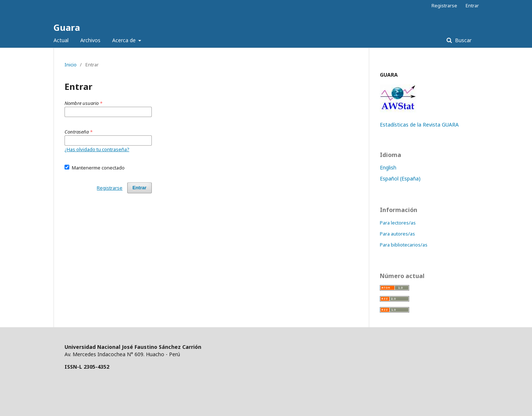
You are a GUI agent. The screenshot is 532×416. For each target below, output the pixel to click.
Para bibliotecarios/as (404, 245)
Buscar (463, 40)
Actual (61, 40)
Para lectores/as (398, 223)
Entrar (472, 6)
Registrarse (444, 6)
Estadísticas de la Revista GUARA (419, 125)
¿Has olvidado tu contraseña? (97, 149)
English (388, 167)
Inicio (71, 65)
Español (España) (400, 178)
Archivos (90, 40)
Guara (67, 27)
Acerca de (125, 40)
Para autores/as (397, 234)
